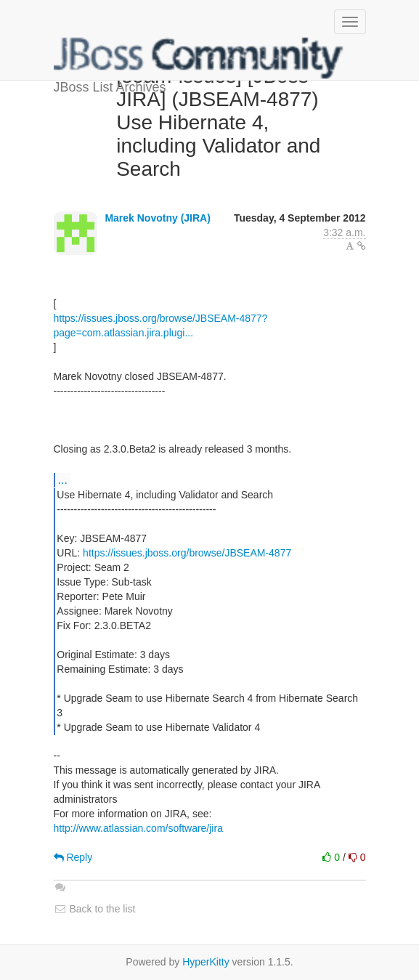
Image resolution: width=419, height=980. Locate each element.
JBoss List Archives (199, 58)
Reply (73, 857)
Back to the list (95, 909)
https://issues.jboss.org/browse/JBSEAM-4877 (187, 553)
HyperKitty (206, 962)
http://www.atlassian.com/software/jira (138, 828)
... (63, 479)
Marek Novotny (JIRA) (157, 218)
